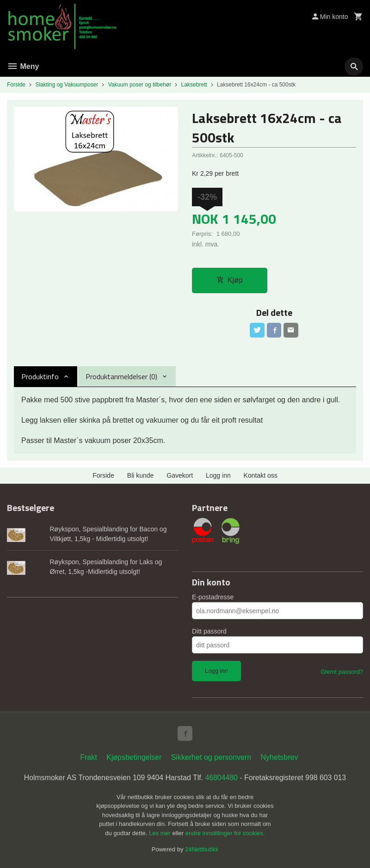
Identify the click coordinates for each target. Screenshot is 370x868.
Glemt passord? (342, 672)
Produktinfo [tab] (40, 377)
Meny (23, 66)
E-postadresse (213, 597)
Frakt (88, 757)
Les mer (161, 833)
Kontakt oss (261, 476)
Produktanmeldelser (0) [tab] (121, 377)
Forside (16, 85)
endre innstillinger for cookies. (225, 833)
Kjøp (230, 280)
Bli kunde (141, 476)
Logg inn (218, 476)
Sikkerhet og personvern (211, 757)
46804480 (222, 778)
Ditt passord (209, 632)
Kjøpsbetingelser (134, 757)
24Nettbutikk (202, 850)
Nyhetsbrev (280, 757)
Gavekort (180, 476)
